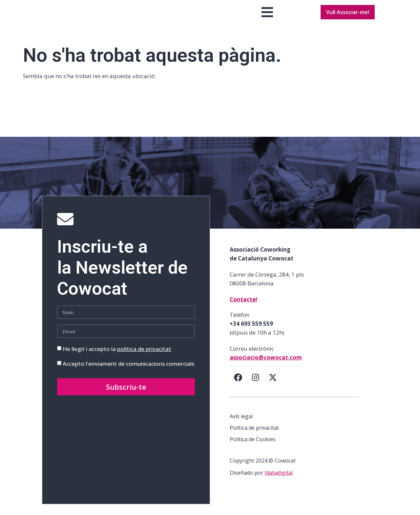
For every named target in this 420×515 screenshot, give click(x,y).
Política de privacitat (254, 439)
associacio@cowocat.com (266, 368)
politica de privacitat (144, 360)
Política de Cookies (253, 450)
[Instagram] (255, 388)
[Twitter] (273, 388)
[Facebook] (238, 388)
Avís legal (241, 427)
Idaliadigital (279, 484)
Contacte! (243, 310)
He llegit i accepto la (117, 360)
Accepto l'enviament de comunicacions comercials (128, 374)
